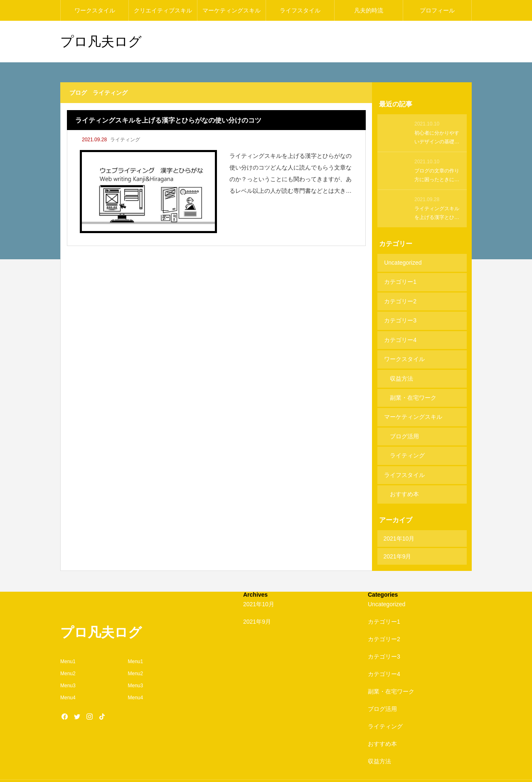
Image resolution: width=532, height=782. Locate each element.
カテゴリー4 (400, 334)
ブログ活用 (404, 423)
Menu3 (68, 667)
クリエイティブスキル (163, 10)
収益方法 (401, 369)
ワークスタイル (95, 10)
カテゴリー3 (400, 316)
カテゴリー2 (400, 298)
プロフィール (437, 10)
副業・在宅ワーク (413, 387)
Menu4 (68, 679)
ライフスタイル (300, 10)
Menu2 (68, 655)
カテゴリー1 (400, 280)
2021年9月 (398, 538)
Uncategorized (402, 262)
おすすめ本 (404, 477)
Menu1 (68, 643)
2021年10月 (399, 520)
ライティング (125, 140)
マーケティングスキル (232, 10)
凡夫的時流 (369, 10)
